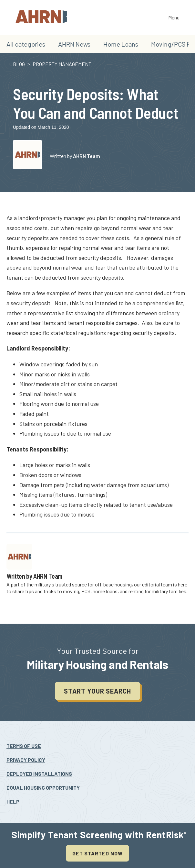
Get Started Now (97, 853)
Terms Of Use (24, 746)
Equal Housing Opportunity (43, 788)
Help (13, 801)
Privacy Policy (26, 760)
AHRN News (74, 44)
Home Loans (121, 44)
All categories (26, 44)
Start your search (97, 691)
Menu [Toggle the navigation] (174, 18)
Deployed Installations (39, 774)
